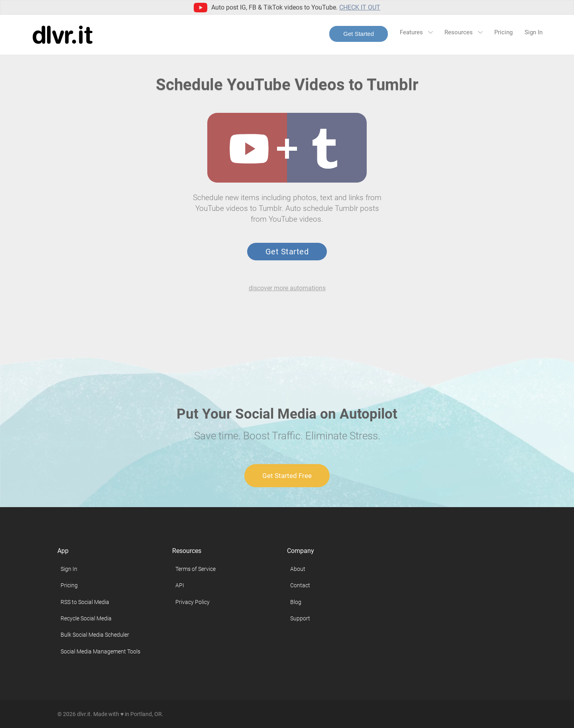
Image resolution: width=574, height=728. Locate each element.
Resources (463, 32)
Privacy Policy (193, 602)
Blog (296, 602)
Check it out (360, 7)
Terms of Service (196, 569)
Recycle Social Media (86, 618)
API (180, 585)
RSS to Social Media (85, 602)
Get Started (359, 34)
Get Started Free (287, 476)
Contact (300, 585)
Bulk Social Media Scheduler (95, 635)
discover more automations (287, 288)
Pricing (503, 32)
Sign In (534, 32)
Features (416, 32)
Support (300, 618)
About (298, 569)
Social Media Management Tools (100, 651)
